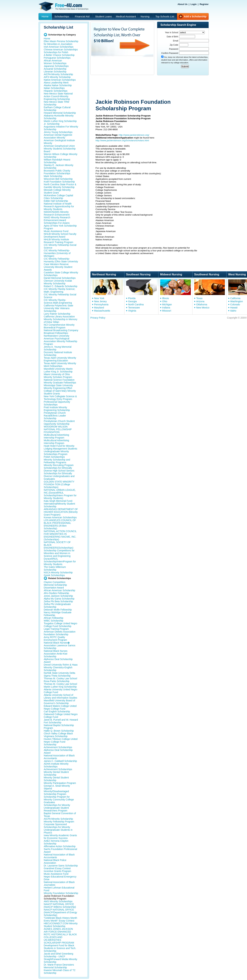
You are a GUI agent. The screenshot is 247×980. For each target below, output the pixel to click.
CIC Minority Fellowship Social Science (60, 296)
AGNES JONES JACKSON (58, 929)
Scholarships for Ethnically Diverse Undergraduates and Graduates (59, 476)
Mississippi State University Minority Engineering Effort (58, 387)
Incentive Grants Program (58, 871)
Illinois (166, 298)
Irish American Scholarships (59, 47)
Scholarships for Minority (57, 805)
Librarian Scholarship (55, 72)
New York (99, 298)
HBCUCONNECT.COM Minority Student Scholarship (61, 925)
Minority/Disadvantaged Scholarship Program (56, 793)
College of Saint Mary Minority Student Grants (60, 392)
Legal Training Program (56, 629)
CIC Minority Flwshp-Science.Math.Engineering (58, 301)
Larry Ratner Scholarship (57, 314)
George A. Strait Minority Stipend (57, 787)
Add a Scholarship (195, 16)
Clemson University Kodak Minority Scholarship (58, 282)
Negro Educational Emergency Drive (60, 878)
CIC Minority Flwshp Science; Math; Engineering (60, 290)
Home (45, 16)
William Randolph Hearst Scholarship (57, 161)
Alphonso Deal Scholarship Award (58, 661)
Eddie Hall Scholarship (56, 201)
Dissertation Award (54, 588)
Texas (199, 298)
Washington (237, 301)
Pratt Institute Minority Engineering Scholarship (57, 409)
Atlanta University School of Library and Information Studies (61, 696)
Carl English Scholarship (57, 711)
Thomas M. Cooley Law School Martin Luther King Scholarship (61, 685)
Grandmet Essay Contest (57, 868)
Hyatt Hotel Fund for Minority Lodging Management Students (61, 447)
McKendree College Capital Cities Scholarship (58, 197)
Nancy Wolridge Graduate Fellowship (58, 614)
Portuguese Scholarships (57, 58)
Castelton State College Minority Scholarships (61, 274)
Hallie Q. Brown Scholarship (59, 731)
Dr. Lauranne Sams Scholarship (61, 866)
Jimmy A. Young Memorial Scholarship (58, 348)
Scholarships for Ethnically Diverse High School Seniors (59, 469)
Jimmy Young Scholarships (58, 132)
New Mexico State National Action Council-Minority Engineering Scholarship (58, 96)
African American (53, 61)
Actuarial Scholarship (55, 69)
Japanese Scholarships (56, 66)
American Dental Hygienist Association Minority (58, 136)
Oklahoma (202, 304)
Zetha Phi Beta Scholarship (58, 601)
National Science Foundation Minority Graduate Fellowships (60, 381)
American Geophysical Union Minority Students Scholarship (60, 147)
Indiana (166, 308)
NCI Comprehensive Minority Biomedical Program (59, 326)
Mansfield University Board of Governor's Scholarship (59, 702)
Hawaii (234, 308)
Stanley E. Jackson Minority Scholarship (59, 167)
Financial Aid (82, 16)
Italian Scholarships (54, 88)
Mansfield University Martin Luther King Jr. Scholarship (58, 370)
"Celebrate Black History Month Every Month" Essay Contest (61, 919)
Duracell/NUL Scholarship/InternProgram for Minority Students (60, 561)
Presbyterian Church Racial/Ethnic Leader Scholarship (55, 416)
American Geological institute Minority (59, 142)
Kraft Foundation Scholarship (59, 182)
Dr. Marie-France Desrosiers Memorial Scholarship (59, 966)
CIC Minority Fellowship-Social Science (60, 246)
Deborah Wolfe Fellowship (58, 610)
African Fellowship (54, 618)
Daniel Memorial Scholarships (60, 278)
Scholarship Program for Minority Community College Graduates (59, 800)
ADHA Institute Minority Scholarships (56, 765)
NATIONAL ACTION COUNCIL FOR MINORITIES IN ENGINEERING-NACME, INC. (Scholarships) (60, 535)
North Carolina (136, 304)
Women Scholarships (55, 63)
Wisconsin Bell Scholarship (58, 179)
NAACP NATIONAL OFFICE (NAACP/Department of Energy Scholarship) (61, 912)
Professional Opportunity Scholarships (57, 403)
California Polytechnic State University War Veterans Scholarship (59, 308)
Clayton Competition (55, 582)
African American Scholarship (60, 590)
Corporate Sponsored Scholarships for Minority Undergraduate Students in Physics (58, 828)
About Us (183, 4)
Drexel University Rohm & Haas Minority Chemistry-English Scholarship (61, 667)
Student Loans (104, 16)
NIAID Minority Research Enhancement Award (57, 219)
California (235, 298)
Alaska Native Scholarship (58, 85)
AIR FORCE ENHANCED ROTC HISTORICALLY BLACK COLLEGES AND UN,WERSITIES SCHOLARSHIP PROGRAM (60, 937)
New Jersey (100, 301)
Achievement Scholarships (58, 747)
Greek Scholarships (54, 575)
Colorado (235, 304)
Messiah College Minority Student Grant (57, 191)
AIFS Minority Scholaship (57, 77)
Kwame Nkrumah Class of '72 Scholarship (60, 972)
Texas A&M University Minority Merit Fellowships (60, 365)
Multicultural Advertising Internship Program (56, 436)
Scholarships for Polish (56, 52)
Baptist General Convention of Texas (60, 815)
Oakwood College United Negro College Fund (61, 716)
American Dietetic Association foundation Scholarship (60, 633)
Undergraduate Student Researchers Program (56, 809)
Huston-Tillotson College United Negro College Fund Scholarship (61, 742)
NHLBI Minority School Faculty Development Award (60, 235)
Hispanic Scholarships (56, 91)
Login (193, 4)
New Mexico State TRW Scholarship (57, 103)
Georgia (133, 301)
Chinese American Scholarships (61, 50)
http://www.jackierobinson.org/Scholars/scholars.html (122, 140)
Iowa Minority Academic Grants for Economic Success (60, 837)
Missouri (167, 311)
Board (47, 151)
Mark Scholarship (53, 176)
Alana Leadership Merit (56, 83)
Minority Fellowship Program (59, 822)
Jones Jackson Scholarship (58, 596)
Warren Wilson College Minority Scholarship (61, 156)
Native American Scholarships (60, 80)
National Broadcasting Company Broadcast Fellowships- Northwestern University (61, 333)
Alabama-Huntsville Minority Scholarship (59, 117)
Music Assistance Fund (56, 231)
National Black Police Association (55, 861)
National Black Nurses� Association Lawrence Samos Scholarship (60, 645)
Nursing (145, 16)
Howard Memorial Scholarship (60, 113)
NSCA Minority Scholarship (58, 572)
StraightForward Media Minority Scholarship (61, 961)
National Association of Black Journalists (59, 883)
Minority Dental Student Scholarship (56, 773)
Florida (132, 298)
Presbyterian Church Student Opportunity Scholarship (59, 422)
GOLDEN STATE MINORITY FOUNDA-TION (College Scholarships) (59, 484)
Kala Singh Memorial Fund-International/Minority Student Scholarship (59, 504)
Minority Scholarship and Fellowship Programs (57, 461)
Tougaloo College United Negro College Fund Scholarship (61, 625)
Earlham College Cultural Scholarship (57, 109)
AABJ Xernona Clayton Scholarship (56, 842)
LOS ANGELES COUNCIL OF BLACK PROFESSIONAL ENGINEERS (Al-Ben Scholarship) (60, 524)
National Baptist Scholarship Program (59, 727)
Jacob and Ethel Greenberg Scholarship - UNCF (59, 955)
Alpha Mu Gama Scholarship (59, 599)
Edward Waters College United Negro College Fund (60, 707)
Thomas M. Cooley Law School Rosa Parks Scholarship (61, 680)
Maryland (99, 308)
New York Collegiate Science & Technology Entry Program (60, 398)
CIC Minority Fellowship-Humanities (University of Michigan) (57, 253)
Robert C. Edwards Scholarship (61, 286)
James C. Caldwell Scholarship (60, 761)
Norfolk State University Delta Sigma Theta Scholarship (60, 674)
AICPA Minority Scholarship (58, 74)
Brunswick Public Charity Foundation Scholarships (57, 172)
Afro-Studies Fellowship (56, 593)
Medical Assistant (126, 16)
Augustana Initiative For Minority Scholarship (61, 128)
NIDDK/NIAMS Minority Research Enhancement (57, 213)
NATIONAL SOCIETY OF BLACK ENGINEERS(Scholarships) (59, 545)
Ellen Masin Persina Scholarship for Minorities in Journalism (61, 43)
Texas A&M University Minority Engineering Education (60, 359)
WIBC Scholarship (54, 621)
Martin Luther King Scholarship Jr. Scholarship (60, 122)
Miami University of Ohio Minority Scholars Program (58, 376)
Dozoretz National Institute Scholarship (58, 354)
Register (204, 4)
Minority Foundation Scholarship (61, 893)
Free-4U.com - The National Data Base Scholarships (64, 7)
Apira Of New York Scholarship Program (60, 227)
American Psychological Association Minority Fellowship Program (61, 341)
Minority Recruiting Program (59, 465)
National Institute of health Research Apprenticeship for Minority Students (59, 206)
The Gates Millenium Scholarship (55, 568)
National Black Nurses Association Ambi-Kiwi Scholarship (56, 654)
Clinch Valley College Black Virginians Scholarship (58, 735)
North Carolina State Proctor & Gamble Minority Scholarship (60, 186)
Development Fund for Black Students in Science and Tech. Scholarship (60, 948)
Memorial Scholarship (55, 585)
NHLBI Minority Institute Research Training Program (59, 241)
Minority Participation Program (60, 783)
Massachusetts (102, 311)
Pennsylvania (101, 304)
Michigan (167, 304)
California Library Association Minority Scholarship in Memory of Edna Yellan (61, 319)
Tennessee (134, 308)
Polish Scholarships (54, 457)
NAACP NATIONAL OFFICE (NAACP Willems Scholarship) (60, 906)
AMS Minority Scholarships (58, 901)
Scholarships (62, 16)
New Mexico (203, 308)
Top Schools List (165, 16)
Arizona (200, 301)
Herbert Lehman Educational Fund (59, 889)
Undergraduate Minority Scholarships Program (56, 453)
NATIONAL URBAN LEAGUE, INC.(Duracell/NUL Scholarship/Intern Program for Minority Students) (60, 494)
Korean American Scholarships (60, 517)
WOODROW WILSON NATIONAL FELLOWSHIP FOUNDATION (58, 429)
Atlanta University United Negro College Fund (61, 691)
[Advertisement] (156, 87)
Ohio (165, 301)
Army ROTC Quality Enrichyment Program (55, 639)
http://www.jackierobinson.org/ (134, 135)
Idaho (233, 311)
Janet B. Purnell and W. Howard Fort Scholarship (61, 721)
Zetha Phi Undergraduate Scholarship (57, 606)
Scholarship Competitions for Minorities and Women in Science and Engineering (59, 553)
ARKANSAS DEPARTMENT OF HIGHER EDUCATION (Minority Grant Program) (61, 512)
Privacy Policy (98, 318)
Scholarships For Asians (57, 223)
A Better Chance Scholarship (59, 55)
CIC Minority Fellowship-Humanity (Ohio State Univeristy (61, 260)
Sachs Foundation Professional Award (61, 850)
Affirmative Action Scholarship (60, 846)
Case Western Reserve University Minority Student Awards (58, 267)
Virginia (132, 311)
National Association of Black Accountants (59, 757)
